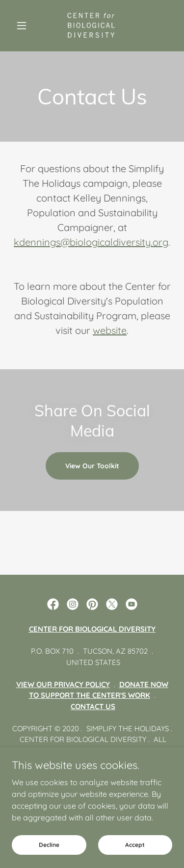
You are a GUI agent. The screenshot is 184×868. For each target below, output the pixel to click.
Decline (49, 845)
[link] (92, 26)
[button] (24, 26)
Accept (135, 845)
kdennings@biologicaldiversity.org (91, 242)
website (110, 330)
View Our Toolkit (92, 466)
